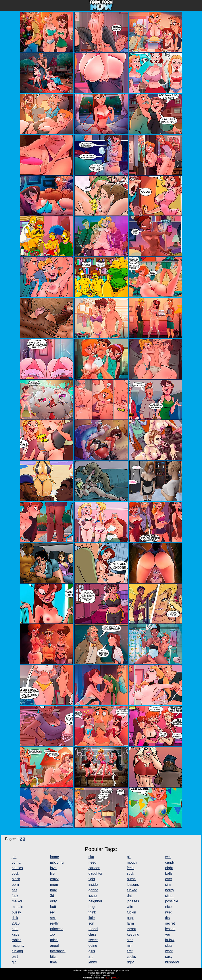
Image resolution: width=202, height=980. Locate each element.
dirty (53, 901)
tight (92, 879)
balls (169, 873)
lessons (133, 885)
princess (57, 929)
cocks (131, 957)
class (92, 934)
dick (15, 918)
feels (131, 868)
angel (54, 946)
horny (170, 890)
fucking (17, 951)
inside (93, 885)
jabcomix (57, 862)
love (53, 868)
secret (170, 923)
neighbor (95, 901)
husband (172, 962)
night (169, 868)
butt (53, 907)
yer (168, 934)
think (92, 912)
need (92, 862)
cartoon (94, 868)
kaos (15, 934)
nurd (169, 912)
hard (54, 890)
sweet (93, 940)
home (54, 857)
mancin (17, 907)
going (93, 946)
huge (92, 907)
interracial (58, 951)
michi (54, 940)
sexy (169, 957)
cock (15, 873)
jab (14, 857)
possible (172, 901)
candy (170, 862)
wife (130, 907)
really (54, 923)
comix (16, 862)
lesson (170, 929)
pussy (16, 912)
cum (15, 929)
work (169, 951)
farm (130, 923)
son (91, 923)
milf (130, 946)
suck (130, 873)
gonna (93, 890)
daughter (95, 873)
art (91, 957)
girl (14, 962)
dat (129, 896)
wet (168, 857)
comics (17, 868)
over (169, 879)
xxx (53, 934)
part (15, 957)
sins (168, 885)
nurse (131, 879)
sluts (169, 946)
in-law (170, 940)
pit (129, 857)
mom (54, 885)
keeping (133, 934)
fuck (15, 896)
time (53, 962)
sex (53, 918)
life (52, 873)
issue (93, 896)
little (92, 918)
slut (91, 857)
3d (52, 896)
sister (169, 896)
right (130, 962)
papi (130, 918)
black (16, 879)
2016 (16, 923)
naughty (18, 946)
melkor (17, 901)
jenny (93, 962)
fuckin (131, 912)
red (53, 912)
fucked (132, 890)
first (130, 951)
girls (92, 951)
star (130, 940)
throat (131, 929)
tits (167, 918)
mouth (132, 862)
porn (15, 885)
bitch (54, 957)
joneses (133, 901)
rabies (17, 940)
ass (14, 890)
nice (168, 907)
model (93, 929)
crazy (54, 879)
